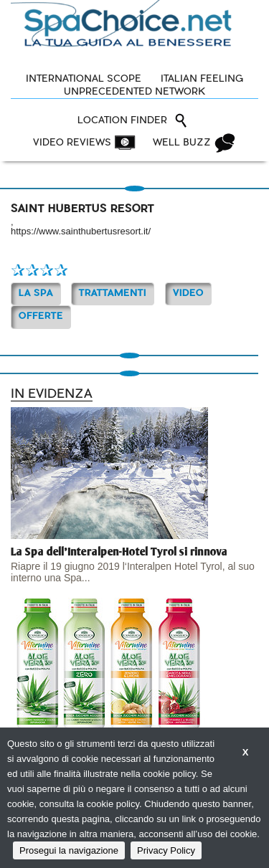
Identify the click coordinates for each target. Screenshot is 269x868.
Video (188, 294)
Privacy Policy (166, 850)
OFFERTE (41, 316)
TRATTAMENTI (113, 294)
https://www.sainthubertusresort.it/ (81, 231)
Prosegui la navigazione (69, 850)
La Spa (36, 294)
